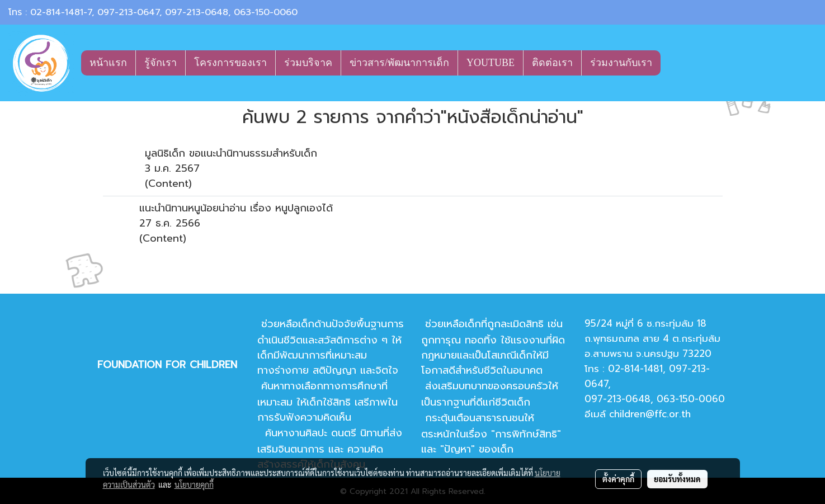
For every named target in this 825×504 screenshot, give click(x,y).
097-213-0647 (128, 12)
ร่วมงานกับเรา (621, 63)
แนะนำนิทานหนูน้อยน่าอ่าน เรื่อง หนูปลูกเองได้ (236, 208)
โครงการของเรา (230, 63)
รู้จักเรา (161, 63)
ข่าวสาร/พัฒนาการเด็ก (399, 63)
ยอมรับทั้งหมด (677, 479)
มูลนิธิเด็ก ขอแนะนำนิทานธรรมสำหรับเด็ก (231, 153)
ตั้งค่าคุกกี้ (618, 479)
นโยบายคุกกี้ (194, 484)
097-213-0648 (197, 12)
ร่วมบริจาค (308, 63)
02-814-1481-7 (61, 12)
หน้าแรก (108, 63)
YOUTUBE (491, 63)
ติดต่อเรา (552, 63)
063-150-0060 (266, 12)
